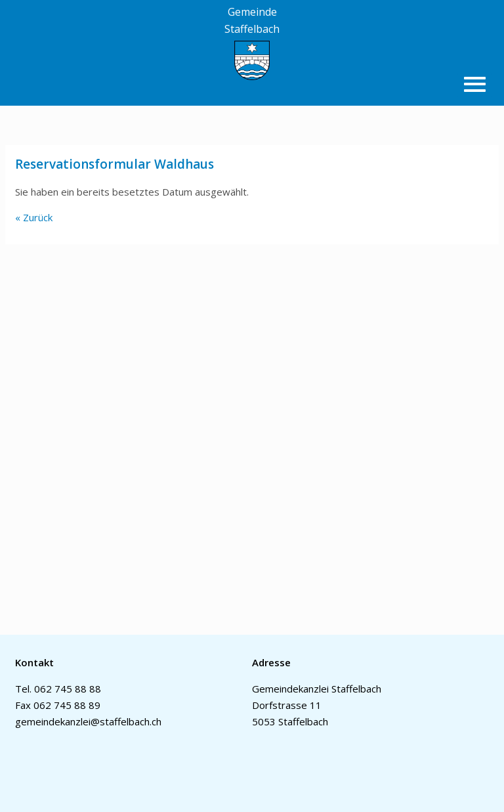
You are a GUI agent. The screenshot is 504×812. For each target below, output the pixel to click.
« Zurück (34, 217)
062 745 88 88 (68, 689)
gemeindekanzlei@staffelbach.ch (88, 721)
